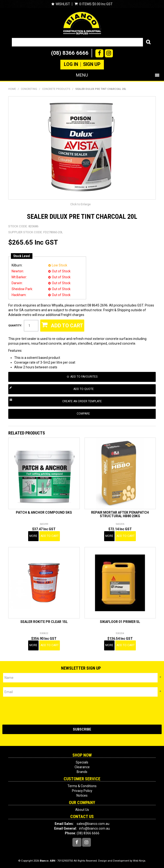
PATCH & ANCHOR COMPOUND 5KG (44, 512)
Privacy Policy (82, 791)
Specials (82, 762)
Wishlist (63, 4)
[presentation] (38, 711)
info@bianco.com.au (94, 828)
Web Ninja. (140, 861)
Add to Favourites (84, 377)
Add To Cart (50, 536)
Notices (82, 795)
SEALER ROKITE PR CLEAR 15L (44, 622)
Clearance (82, 767)
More (33, 536)
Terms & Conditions (82, 786)
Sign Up (92, 64)
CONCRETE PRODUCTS (56, 89)
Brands (82, 772)
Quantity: (15, 326)
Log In (71, 64)
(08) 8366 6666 (70, 53)
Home (12, 89)
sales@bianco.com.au (93, 824)
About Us (82, 810)
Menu (82, 75)
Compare (83, 414)
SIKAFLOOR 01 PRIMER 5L (120, 622)
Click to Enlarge (80, 204)
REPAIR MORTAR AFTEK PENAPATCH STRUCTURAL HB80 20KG (120, 514)
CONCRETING (29, 89)
